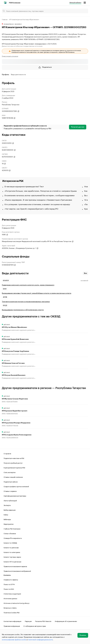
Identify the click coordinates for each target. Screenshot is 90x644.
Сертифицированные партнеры (15, 496)
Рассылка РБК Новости (43, 621)
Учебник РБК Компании (12, 529)
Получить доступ (78, 127)
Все (85, 273)
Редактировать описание (10, 56)
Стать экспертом (10, 472)
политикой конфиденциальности (40, 639)
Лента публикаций (10, 500)
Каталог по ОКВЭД (10, 543)
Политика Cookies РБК (12, 612)
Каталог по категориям (12, 552)
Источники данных (10, 598)
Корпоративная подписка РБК (14, 467)
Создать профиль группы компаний (16, 486)
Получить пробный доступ (13, 463)
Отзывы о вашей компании (13, 477)
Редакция (28, 621)
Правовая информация (12, 626)
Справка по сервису (11, 579)
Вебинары (7, 519)
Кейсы (6, 514)
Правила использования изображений (17, 571)
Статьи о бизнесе (10, 533)
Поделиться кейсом (11, 482)
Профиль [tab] (5, 75)
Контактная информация (12, 621)
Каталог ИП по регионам (12, 562)
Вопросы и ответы (10, 608)
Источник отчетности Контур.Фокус (17, 603)
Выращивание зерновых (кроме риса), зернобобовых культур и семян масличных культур (37, 293)
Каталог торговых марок (12, 557)
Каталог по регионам (11, 547)
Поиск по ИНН (9, 589)
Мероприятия (9, 524)
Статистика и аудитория (12, 594)
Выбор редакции (10, 510)
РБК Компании (15, 3)
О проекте (7, 453)
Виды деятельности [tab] (18, 75)
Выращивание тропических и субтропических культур (23, 310)
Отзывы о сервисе (10, 491)
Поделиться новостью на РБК (14, 458)
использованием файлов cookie (14, 639)
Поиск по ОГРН (9, 584)
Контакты (7, 575)
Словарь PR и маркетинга (13, 538)
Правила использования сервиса (15, 566)
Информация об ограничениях (66, 621)
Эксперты (7, 505)
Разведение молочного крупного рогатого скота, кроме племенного (28, 285)
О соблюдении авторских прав (35, 626)
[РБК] (5, 3)
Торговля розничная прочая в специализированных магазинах (26, 301)
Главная (5, 19)
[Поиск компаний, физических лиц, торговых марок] (45, 11)
